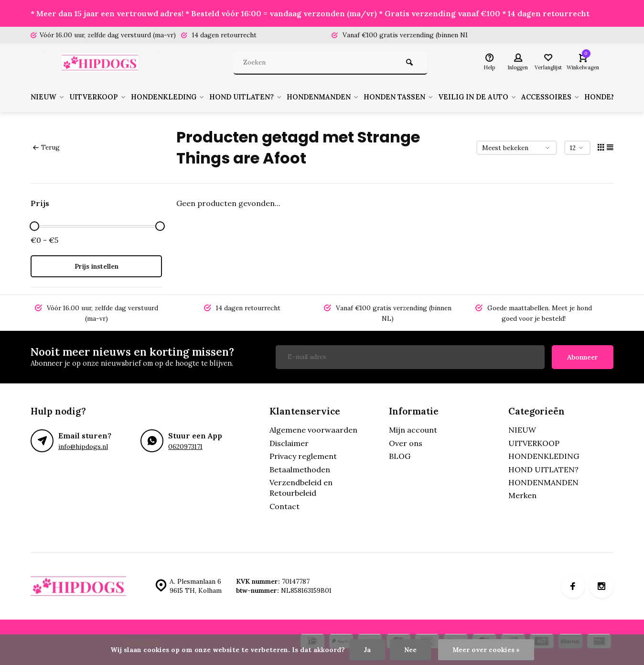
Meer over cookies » (486, 650)
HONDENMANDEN (344, 97)
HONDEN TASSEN (425, 97)
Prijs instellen (97, 266)
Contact (284, 506)
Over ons (406, 443)
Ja (367, 650)
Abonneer (583, 357)
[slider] (34, 226)
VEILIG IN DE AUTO (509, 97)
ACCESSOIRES (587, 97)
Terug (46, 147)
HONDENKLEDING (179, 97)
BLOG (400, 456)
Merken (522, 495)
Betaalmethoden (300, 469)
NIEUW (49, 97)
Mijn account (413, 430)
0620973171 (185, 447)
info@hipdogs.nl (83, 447)
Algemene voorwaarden (313, 430)
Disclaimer (289, 443)
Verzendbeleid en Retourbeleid (301, 488)
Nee (410, 650)
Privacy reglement (303, 456)
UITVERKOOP (103, 97)
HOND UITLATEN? (262, 97)
